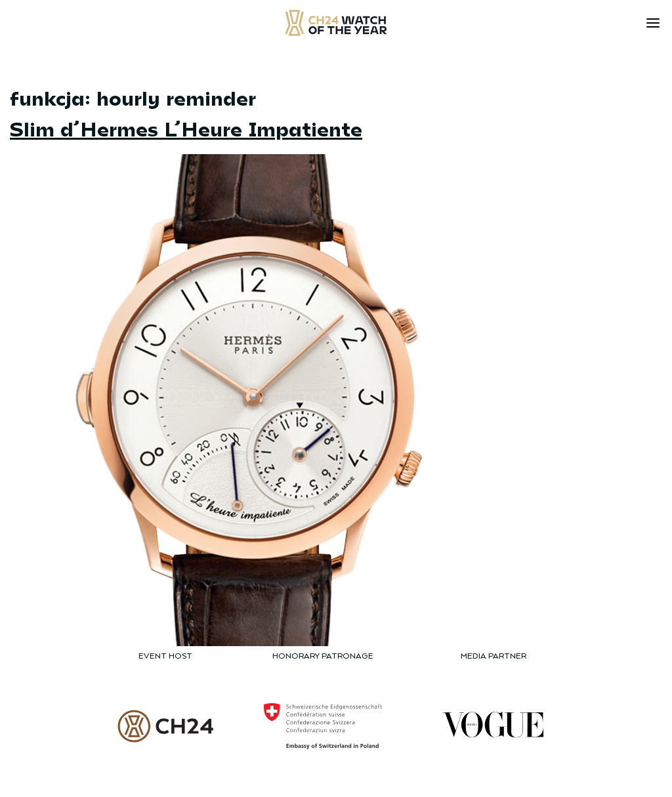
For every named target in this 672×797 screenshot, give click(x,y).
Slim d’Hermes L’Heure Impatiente (186, 128)
